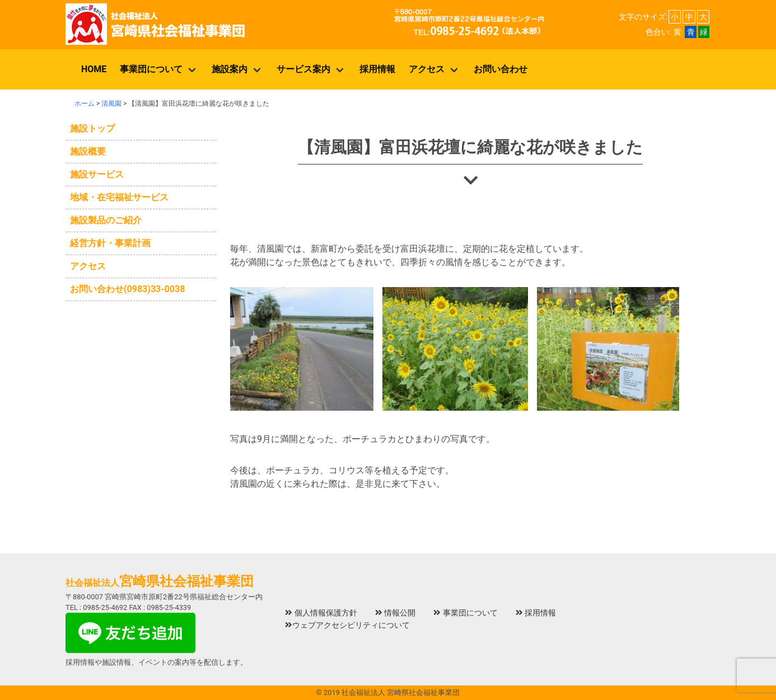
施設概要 (88, 151)
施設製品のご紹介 (106, 220)
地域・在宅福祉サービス (119, 197)
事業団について (151, 69)
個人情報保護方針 (321, 613)
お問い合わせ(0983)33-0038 (127, 289)
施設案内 (230, 69)
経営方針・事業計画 (110, 243)
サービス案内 (303, 69)
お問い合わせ (501, 69)
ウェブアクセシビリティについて (347, 625)
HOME (94, 69)
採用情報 (377, 69)
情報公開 (396, 613)
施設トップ (92, 128)
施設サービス (97, 174)
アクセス (427, 69)
